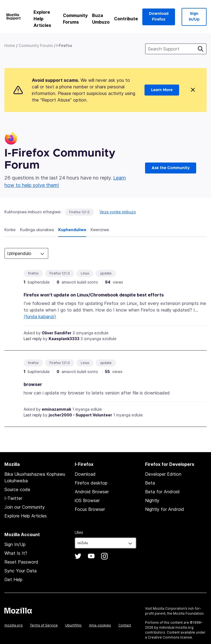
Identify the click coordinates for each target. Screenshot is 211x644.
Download (85, 474)
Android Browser (92, 492)
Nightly (152, 500)
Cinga (201, 49)
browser (33, 384)
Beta (150, 483)
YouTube (91, 556)
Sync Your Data (20, 571)
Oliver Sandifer (57, 333)
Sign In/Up (194, 17)
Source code (17, 489)
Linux (85, 273)
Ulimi (79, 532)
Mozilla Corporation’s (170, 608)
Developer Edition (163, 474)
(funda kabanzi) (40, 317)
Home (10, 45)
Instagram (104, 556)
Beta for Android (162, 492)
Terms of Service (44, 625)
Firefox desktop (91, 483)
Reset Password (21, 562)
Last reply (33, 339)
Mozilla (18, 611)
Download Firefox (159, 17)
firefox (33, 273)
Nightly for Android (165, 509)
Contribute (126, 19)
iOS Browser (87, 500)
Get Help (13, 579)
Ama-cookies (100, 625)
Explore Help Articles (42, 19)
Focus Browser (90, 509)
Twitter (78, 556)
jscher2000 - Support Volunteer (80, 415)
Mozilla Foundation (188, 613)
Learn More (162, 90)
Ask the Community (171, 168)
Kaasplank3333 (64, 339)
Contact (125, 625)
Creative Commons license (170, 637)
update (106, 273)
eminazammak (56, 409)
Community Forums (75, 19)
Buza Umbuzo (101, 19)
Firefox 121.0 (79, 212)
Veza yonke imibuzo (118, 212)
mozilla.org (13, 625)
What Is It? (16, 553)
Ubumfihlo (73, 625)
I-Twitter (13, 498)
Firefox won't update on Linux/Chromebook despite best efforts (94, 295)
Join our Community (25, 507)
